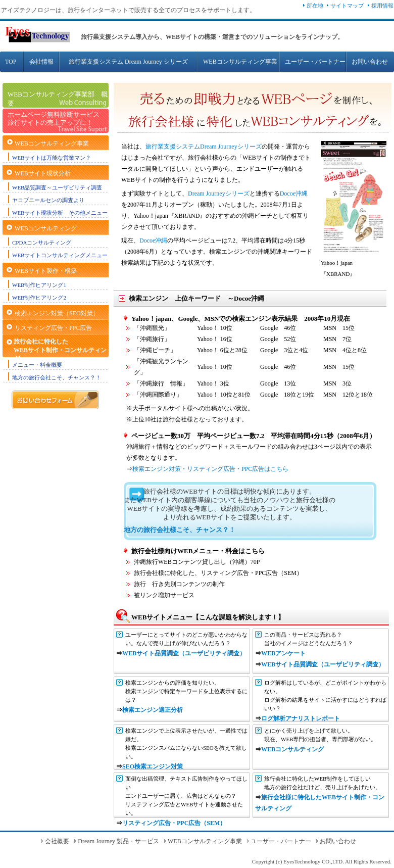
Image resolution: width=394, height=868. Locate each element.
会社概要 (57, 841)
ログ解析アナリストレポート (301, 718)
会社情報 (41, 62)
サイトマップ (347, 6)
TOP (11, 62)
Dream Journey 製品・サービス (118, 841)
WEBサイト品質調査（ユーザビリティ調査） (184, 653)
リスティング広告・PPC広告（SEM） (174, 823)
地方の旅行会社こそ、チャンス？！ (57, 377)
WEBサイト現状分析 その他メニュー (60, 213)
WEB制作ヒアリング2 (39, 298)
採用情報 (382, 6)
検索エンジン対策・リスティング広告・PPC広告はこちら (210, 469)
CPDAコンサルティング (42, 243)
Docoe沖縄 (294, 194)
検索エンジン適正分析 (153, 710)
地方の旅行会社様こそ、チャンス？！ (180, 530)
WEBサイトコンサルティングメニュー (60, 255)
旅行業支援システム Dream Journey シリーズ (128, 62)
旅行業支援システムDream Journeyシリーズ (204, 147)
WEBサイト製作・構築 (46, 271)
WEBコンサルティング (46, 228)
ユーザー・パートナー (315, 62)
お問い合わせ (370, 62)
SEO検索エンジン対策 (153, 766)
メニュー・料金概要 (37, 365)
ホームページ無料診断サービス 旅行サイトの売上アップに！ (54, 118)
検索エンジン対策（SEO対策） (57, 313)
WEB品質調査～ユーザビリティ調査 (57, 187)
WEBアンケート (283, 653)
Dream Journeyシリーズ (219, 194)
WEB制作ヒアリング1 (39, 285)
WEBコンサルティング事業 (240, 62)
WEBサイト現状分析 (43, 173)
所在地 (315, 6)
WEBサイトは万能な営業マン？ (52, 158)
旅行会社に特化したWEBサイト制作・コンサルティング (60, 350)
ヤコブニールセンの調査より (48, 200)
